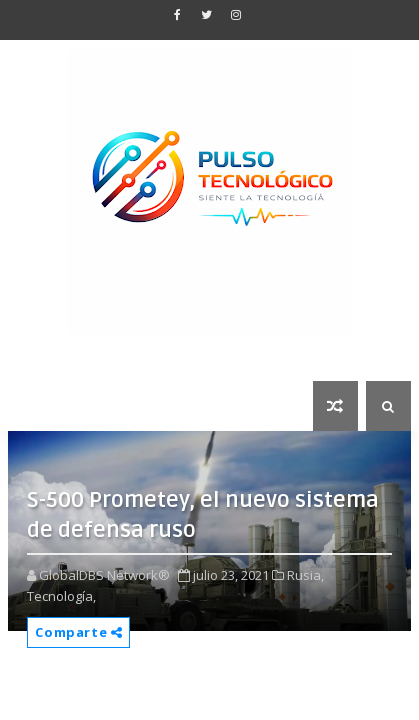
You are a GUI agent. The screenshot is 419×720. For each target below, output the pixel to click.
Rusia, (305, 575)
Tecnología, (61, 596)
